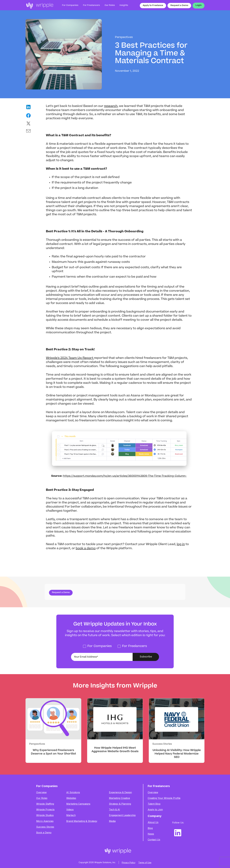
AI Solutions (73, 792)
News (151, 834)
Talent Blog (154, 804)
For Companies (70, 5)
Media (112, 821)
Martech (71, 815)
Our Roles (42, 798)
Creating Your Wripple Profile (164, 798)
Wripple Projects (45, 810)
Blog (150, 828)
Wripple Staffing (45, 804)
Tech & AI (114, 810)
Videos (70, 810)
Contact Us (154, 840)
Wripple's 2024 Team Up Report (70, 358)
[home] (39, 6)
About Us (153, 822)
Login (199, 5)
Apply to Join (155, 810)
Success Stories (45, 827)
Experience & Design (120, 792)
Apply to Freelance (153, 6)
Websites (71, 798)
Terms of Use (145, 863)
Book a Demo (44, 833)
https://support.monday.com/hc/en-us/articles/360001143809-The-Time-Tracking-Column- (125, 476)
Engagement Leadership (122, 815)
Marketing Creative (119, 798)
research (111, 106)
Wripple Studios (45, 815)
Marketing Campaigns (78, 804)
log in (181, 544)
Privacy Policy (129, 863)
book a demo (86, 548)
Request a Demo (179, 6)
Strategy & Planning (120, 804)
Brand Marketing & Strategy (82, 821)
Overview (41, 792)
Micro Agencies (45, 821)
